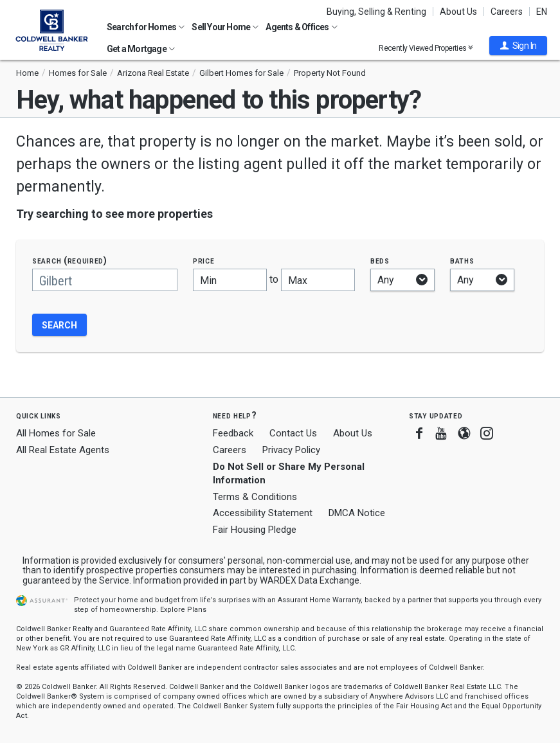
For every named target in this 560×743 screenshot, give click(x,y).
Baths (462, 261)
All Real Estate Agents (63, 450)
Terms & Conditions (255, 497)
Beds (380, 261)
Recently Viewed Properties (426, 48)
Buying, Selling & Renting (376, 12)
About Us (458, 12)
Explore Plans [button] (183, 610)
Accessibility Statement (263, 513)
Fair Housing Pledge (255, 530)
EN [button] (542, 12)
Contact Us (293, 433)
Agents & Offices (301, 27)
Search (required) (70, 261)
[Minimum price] (230, 280)
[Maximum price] (318, 280)
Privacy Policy (291, 450)
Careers (507, 12)
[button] (518, 46)
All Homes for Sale (56, 433)
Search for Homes (146, 27)
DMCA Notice (357, 513)
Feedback (233, 434)
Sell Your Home (225, 27)
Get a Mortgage (141, 49)
